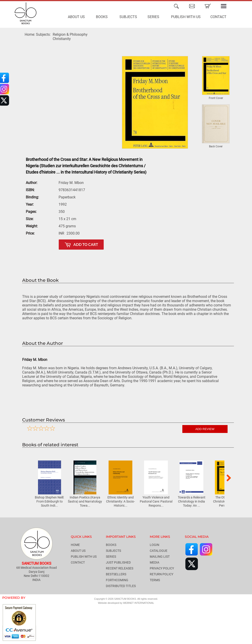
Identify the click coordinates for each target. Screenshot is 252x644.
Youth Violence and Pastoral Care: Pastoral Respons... (156, 501)
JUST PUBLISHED (118, 562)
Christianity (62, 39)
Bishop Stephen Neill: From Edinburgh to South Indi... (49, 501)
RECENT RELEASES (120, 568)
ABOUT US (76, 17)
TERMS (155, 580)
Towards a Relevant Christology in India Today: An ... (192, 501)
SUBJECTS (128, 17)
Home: (30, 34)
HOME (75, 545)
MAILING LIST (160, 557)
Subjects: (43, 34)
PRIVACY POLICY (162, 568)
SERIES (153, 17)
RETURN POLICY (162, 574)
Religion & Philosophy (70, 34)
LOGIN (155, 545)
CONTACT (218, 17)
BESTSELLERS (116, 574)
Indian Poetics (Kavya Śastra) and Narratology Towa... (85, 501)
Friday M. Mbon (35, 360)
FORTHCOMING (117, 580)
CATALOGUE (159, 551)
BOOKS (102, 17)
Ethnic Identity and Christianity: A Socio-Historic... (120, 501)
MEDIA (155, 562)
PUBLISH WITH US (186, 17)
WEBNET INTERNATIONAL (139, 603)
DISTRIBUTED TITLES (121, 586)
